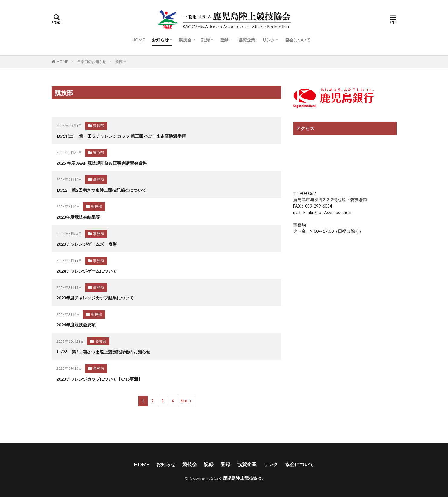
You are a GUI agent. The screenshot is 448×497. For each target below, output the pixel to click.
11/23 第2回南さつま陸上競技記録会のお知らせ (103, 350)
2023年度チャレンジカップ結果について (95, 296)
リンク (269, 40)
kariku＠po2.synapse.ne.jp (328, 212)
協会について (298, 40)
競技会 (185, 40)
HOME (138, 40)
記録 (206, 40)
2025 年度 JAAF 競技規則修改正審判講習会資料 (101, 163)
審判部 (99, 152)
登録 (224, 40)
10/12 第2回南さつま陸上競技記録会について (101, 190)
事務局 (99, 179)
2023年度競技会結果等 (78, 216)
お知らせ (160, 40)
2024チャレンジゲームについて (87, 269)
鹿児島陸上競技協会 (242, 475)
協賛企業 (247, 40)
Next (184, 398)
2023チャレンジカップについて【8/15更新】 (99, 376)
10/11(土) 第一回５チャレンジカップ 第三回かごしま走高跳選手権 (121, 136)
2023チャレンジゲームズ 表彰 (87, 243)
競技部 (121, 62)
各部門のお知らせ (92, 62)
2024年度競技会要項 (76, 323)
